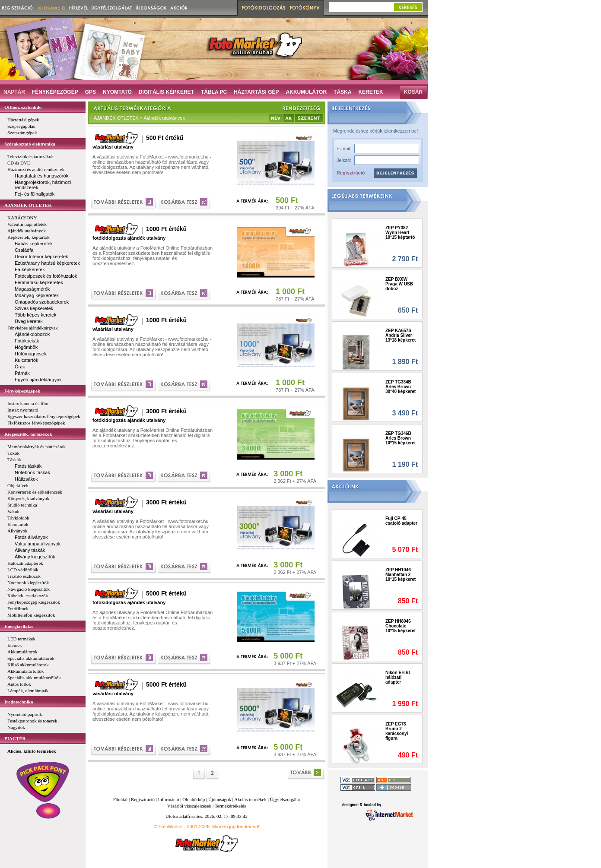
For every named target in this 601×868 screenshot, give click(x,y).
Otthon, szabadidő (23, 107)
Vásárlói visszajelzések (189, 806)
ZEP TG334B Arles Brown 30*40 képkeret (401, 387)
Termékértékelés (231, 806)
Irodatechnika (19, 702)
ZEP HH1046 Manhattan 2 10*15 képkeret (401, 575)
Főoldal (121, 799)
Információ (169, 799)
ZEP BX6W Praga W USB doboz (399, 284)
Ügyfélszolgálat (285, 799)
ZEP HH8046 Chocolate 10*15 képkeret (401, 626)
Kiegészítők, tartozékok (28, 434)
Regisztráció (351, 173)
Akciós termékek (250, 799)
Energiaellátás (19, 626)
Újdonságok (220, 799)
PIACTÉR (15, 738)
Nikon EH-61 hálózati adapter (398, 677)
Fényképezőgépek (22, 391)
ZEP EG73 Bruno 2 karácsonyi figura (397, 731)
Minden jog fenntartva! (236, 827)
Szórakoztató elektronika (30, 144)
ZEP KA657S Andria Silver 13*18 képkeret (401, 335)
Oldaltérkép (194, 799)
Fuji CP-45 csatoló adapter (401, 521)
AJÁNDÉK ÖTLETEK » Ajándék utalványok (139, 118)
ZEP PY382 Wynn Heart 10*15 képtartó (400, 233)
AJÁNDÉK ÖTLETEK (28, 205)
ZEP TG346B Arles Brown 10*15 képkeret (401, 438)
